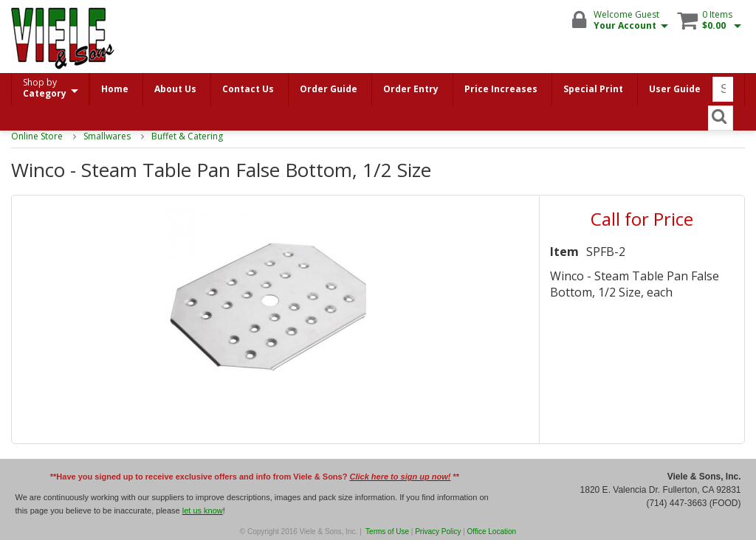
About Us (175, 89)
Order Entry (411, 89)
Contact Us (248, 89)
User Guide (675, 89)
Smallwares (107, 136)
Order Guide (329, 89)
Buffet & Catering (187, 136)
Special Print (593, 89)
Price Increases (501, 89)
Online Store (37, 136)
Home (115, 89)
